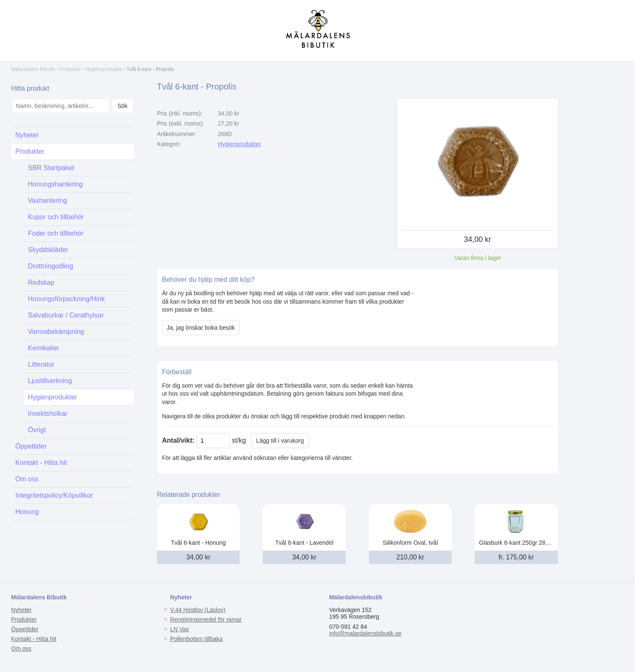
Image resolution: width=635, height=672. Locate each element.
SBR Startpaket (51, 168)
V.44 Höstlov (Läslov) (198, 610)
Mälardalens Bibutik (33, 69)
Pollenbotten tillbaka (196, 639)
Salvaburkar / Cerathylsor (66, 315)
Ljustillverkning (50, 381)
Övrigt (37, 430)
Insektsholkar (48, 413)
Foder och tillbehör (56, 233)
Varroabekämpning (56, 332)
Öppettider (31, 446)
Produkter (70, 69)
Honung (27, 512)
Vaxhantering (48, 201)
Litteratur (41, 364)
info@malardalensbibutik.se (365, 633)
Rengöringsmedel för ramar (206, 619)
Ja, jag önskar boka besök (201, 328)
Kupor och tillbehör (56, 217)
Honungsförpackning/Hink (67, 299)
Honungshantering (56, 184)
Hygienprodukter (104, 69)
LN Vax (179, 629)
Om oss (27, 479)
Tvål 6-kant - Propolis (150, 69)
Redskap (41, 282)
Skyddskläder (48, 250)
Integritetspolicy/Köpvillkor (54, 495)
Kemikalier (44, 348)
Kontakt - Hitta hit (41, 463)
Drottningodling (51, 266)
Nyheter (27, 135)
